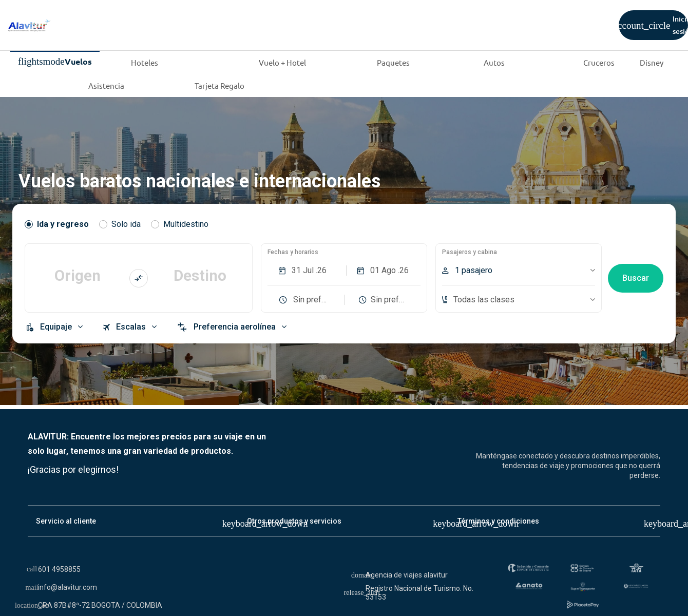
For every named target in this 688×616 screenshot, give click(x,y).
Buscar (636, 278)
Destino (200, 275)
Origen (77, 275)
